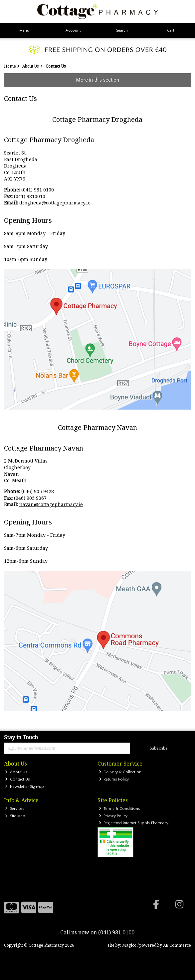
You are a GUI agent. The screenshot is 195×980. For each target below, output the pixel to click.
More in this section (97, 80)
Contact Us (17, 779)
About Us (16, 772)
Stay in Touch (21, 738)
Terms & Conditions (120, 809)
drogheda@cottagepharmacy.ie (55, 203)
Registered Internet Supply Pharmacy (134, 823)
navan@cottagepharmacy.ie (51, 504)
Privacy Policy (113, 816)
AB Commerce (177, 945)
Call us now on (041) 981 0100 (97, 932)
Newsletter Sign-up (24, 787)
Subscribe (159, 748)
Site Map (15, 816)
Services (15, 809)
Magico (129, 945)
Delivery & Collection (120, 772)
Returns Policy (114, 779)
